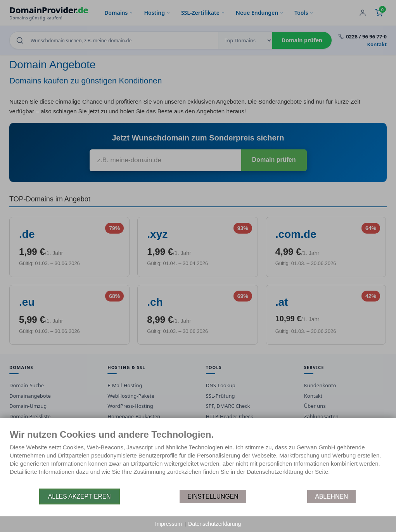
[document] (198, 458)
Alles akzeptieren (80, 496)
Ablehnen (331, 496)
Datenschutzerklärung (214, 524)
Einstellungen (213, 496)
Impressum (169, 524)
